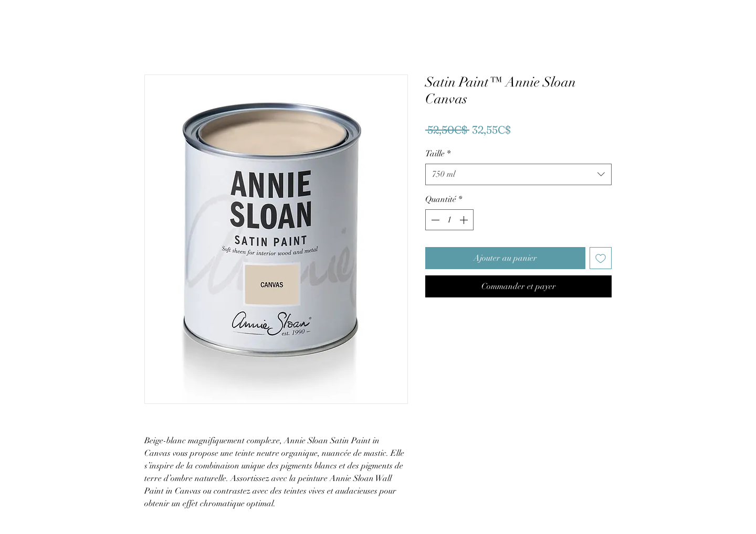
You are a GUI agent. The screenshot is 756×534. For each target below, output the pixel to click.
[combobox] (518, 174)
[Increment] (465, 220)
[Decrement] (434, 220)
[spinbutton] (449, 220)
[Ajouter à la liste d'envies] (601, 258)
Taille (438, 154)
